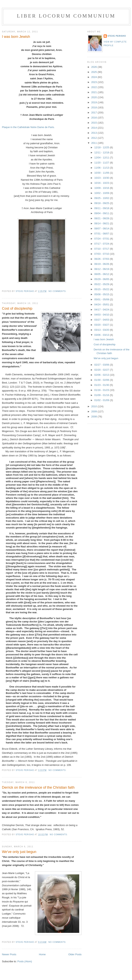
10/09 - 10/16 (102, 188)
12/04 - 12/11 (102, 158)
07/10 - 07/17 (102, 249)
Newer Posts (9, 954)
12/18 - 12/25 (102, 147)
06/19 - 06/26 (102, 264)
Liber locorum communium (66, 16)
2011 (94, 143)
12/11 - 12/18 (102, 152)
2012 (94, 138)
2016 (94, 118)
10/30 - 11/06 (102, 173)
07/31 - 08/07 (102, 234)
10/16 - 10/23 (102, 183)
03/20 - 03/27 (102, 325)
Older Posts (75, 954)
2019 (94, 102)
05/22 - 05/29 (102, 284)
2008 (94, 417)
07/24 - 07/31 (102, 239)
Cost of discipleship (17, 308)
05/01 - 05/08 (102, 299)
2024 (94, 77)
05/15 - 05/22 (102, 289)
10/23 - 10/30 (102, 178)
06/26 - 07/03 (102, 259)
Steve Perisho (117, 36)
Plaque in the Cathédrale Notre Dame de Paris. (28, 127)
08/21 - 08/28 (102, 218)
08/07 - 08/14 (102, 228)
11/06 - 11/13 (102, 168)
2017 (94, 113)
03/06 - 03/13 (102, 335)
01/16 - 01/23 (102, 390)
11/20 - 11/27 (102, 163)
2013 (94, 133)
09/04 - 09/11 (102, 213)
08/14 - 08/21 (102, 223)
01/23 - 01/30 (102, 385)
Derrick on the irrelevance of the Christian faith (38, 787)
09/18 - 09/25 (102, 203)
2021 (94, 92)
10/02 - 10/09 (102, 193)
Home (42, 954)
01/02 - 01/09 (102, 400)
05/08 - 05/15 (102, 294)
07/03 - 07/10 (102, 254)
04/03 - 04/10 (102, 315)
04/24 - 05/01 (102, 304)
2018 (94, 107)
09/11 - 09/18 (102, 208)
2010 (94, 406)
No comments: (58, 291)
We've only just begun (19, 852)
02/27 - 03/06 (102, 365)
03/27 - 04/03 (102, 320)
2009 (94, 411)
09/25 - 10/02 (102, 198)
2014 (94, 128)
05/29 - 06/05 (102, 279)
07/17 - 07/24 (102, 244)
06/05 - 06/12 (102, 274)
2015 (94, 123)
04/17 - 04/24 (102, 310)
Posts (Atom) (25, 961)
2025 (94, 72)
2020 (94, 97)
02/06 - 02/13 (102, 375)
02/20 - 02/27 (102, 370)
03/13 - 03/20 (102, 330)
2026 (94, 67)
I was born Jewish (16, 37)
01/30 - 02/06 (102, 380)
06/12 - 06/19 (102, 269)
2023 (94, 82)
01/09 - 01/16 (102, 395)
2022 (94, 87)
